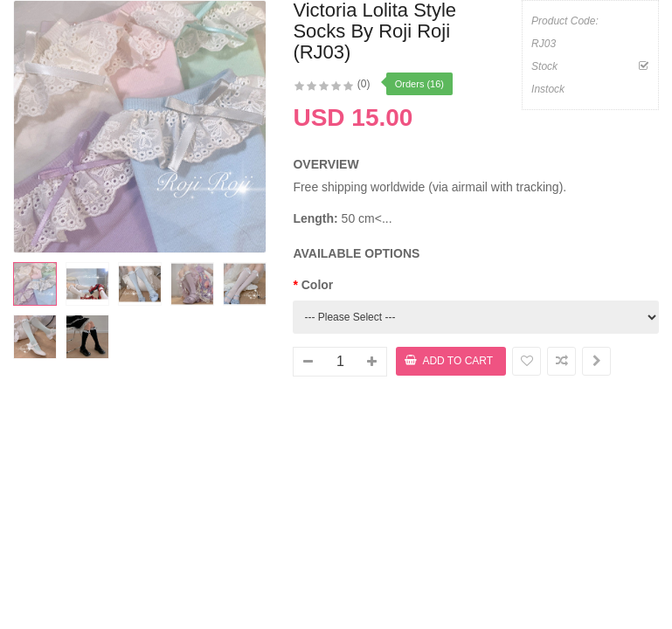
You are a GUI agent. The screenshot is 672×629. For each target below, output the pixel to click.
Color (318, 285)
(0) (364, 84)
